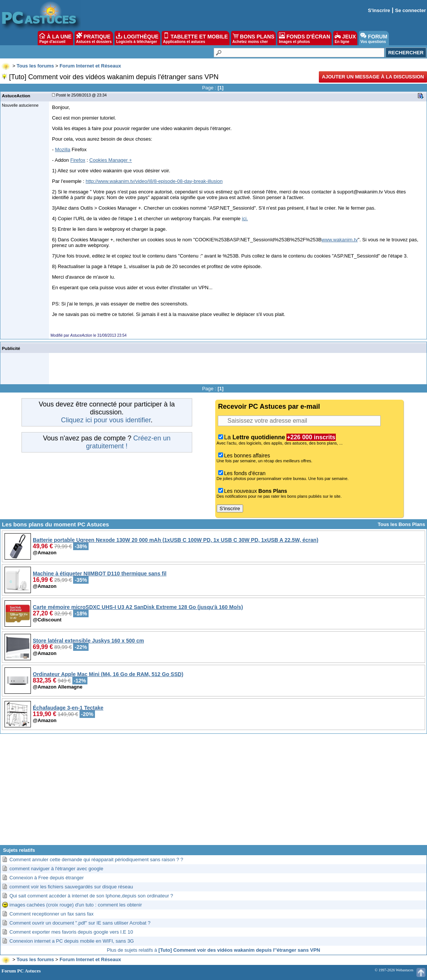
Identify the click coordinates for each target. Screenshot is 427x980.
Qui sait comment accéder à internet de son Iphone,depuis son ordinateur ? (91, 896)
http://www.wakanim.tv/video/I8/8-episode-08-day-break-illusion (154, 181)
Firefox (78, 160)
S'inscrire (379, 10)
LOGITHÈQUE (137, 38)
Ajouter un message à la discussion (373, 77)
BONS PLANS (254, 38)
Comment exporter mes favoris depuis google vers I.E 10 (71, 932)
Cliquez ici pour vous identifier (106, 420)
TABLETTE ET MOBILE (196, 38)
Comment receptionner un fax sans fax (51, 914)
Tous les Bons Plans (401, 524)
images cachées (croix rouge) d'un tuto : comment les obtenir (76, 905)
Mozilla (63, 150)
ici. (245, 219)
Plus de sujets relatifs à (214, 950)
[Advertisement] (213, 792)
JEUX (345, 38)
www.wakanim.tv (340, 240)
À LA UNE (55, 38)
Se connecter (410, 10)
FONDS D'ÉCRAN (305, 38)
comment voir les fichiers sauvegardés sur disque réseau (71, 887)
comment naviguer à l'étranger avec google (56, 869)
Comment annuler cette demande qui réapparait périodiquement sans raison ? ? (96, 860)
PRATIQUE (94, 38)
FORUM (374, 38)
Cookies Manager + (111, 160)
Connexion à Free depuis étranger (47, 878)
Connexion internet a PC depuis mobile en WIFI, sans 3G (72, 941)
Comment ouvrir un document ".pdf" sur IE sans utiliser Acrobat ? (80, 923)
